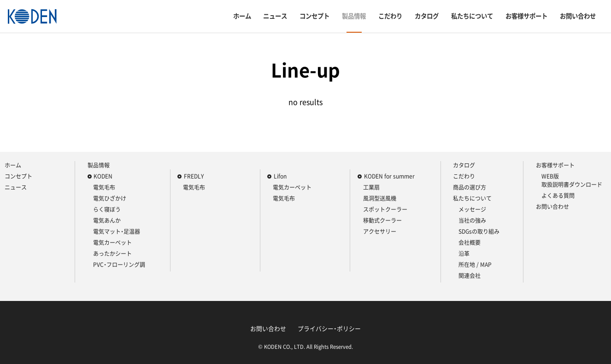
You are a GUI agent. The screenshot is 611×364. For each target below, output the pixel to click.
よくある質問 (558, 196)
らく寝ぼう (107, 209)
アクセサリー (380, 231)
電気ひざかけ (110, 198)
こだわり (390, 16)
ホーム (242, 16)
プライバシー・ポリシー (329, 328)
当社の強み (472, 220)
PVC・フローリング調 (119, 265)
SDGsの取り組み (479, 231)
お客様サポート (526, 16)
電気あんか (107, 220)
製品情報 (354, 16)
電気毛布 (104, 187)
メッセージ (472, 209)
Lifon (280, 176)
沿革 (464, 254)
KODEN (103, 176)
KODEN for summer (389, 176)
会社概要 (470, 243)
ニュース (275, 16)
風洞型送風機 (380, 198)
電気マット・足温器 (117, 231)
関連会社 (470, 276)
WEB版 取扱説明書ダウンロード (572, 180)
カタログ (427, 16)
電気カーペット (112, 243)
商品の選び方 (470, 187)
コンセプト (314, 16)
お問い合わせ (578, 16)
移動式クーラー (382, 220)
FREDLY (194, 176)
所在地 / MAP (475, 265)
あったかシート (112, 254)
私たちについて (472, 16)
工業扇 (371, 187)
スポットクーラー (385, 209)
